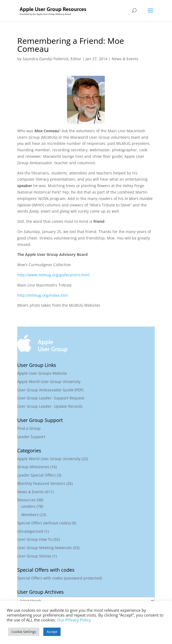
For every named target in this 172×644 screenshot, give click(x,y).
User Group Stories (34, 556)
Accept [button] (52, 632)
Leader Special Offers (36, 475)
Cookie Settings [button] (24, 632)
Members (30, 515)
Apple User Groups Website (42, 373)
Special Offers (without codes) (44, 523)
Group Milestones (33, 467)
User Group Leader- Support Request (51, 398)
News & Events (125, 59)
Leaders (28, 506)
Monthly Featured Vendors (41, 483)
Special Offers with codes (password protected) (60, 578)
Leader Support (31, 437)
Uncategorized (30, 531)
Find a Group (29, 428)
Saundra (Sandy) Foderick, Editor (52, 59)
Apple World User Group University (49, 382)
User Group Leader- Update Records (50, 406)
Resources (27, 500)
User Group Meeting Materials (45, 548)
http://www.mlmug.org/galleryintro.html (53, 275)
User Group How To (35, 539)
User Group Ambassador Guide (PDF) (50, 390)
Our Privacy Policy (74, 620)
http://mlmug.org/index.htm (43, 295)
